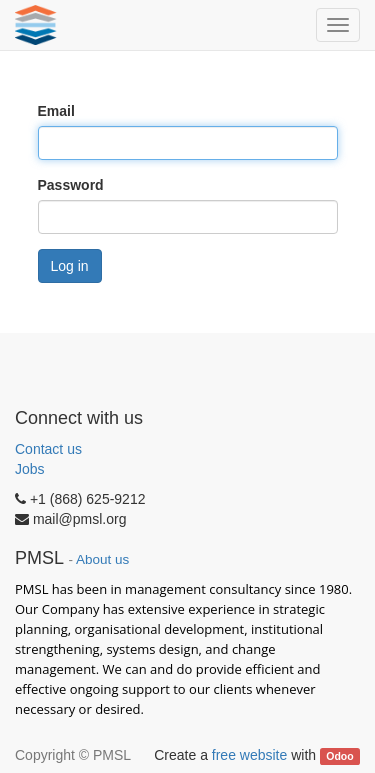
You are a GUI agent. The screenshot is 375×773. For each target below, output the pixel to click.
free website (249, 755)
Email (56, 111)
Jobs (30, 469)
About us (102, 559)
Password (71, 185)
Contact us (48, 449)
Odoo (339, 756)
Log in (70, 266)
